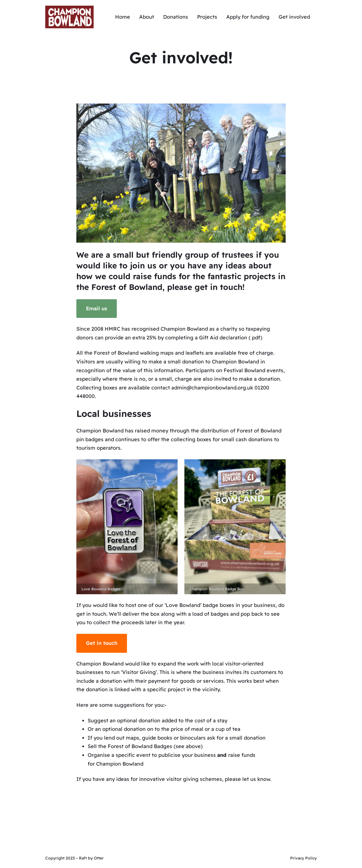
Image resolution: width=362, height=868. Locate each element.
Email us (97, 308)
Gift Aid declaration (223, 338)
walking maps (157, 353)
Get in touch (102, 643)
